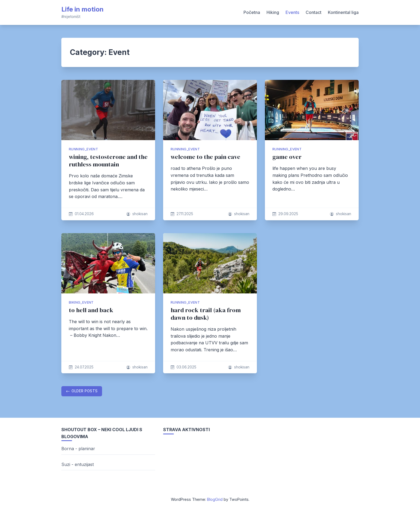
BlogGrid (215, 499)
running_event (83, 149)
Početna (252, 12)
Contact (314, 12)
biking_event (81, 302)
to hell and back (91, 310)
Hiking (273, 12)
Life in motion (82, 9)
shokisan (140, 214)
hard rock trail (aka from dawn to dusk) (206, 314)
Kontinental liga (343, 12)
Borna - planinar (78, 449)
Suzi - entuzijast (78, 464)
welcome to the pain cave (205, 157)
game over (287, 157)
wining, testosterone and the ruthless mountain (108, 161)
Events (292, 12)
